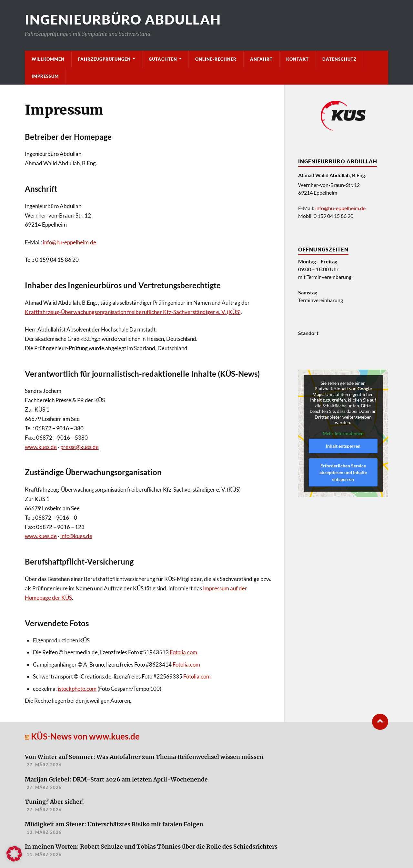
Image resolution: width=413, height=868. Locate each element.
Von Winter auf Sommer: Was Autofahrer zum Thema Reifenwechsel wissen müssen (144, 757)
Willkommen (48, 59)
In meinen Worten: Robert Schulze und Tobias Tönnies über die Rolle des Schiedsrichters (151, 847)
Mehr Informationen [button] (343, 433)
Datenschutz (339, 59)
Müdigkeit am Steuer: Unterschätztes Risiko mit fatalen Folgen (114, 825)
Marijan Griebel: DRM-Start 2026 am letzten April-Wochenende (116, 780)
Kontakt (297, 59)
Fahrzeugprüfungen (104, 59)
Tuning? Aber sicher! (54, 802)
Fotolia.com (183, 652)
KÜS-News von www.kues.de (85, 736)
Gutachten (163, 59)
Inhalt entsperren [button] (343, 446)
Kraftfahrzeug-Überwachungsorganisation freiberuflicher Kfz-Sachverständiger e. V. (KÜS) (133, 312)
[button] (14, 854)
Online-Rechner (216, 59)
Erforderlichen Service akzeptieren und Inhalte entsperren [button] (343, 472)
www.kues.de (41, 447)
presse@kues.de (80, 447)
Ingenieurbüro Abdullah (123, 20)
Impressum (45, 76)
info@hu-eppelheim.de (70, 242)
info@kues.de (76, 536)
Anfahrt (261, 59)
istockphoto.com (77, 689)
